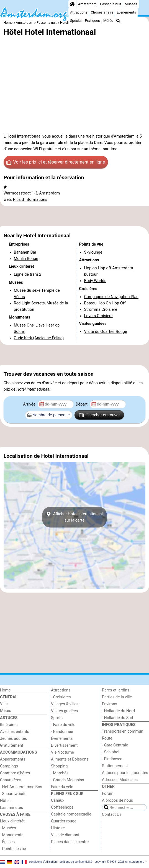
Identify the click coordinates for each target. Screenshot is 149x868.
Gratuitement (12, 745)
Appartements (13, 759)
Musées (131, 4)
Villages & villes (65, 704)
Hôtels (6, 801)
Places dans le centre (70, 842)
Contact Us (112, 815)
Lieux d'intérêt (12, 821)
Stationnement (115, 766)
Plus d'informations (30, 200)
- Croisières (61, 697)
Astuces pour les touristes (125, 773)
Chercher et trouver (99, 415)
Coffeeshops (62, 807)
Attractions (79, 12)
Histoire (58, 828)
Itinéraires (9, 725)
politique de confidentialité (76, 862)
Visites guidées (64, 711)
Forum (108, 794)
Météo (108, 21)
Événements (126, 12)
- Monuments (12, 835)
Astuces (9, 718)
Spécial (76, 21)
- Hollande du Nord (118, 711)
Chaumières (11, 780)
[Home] (72, 4)
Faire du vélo (62, 787)
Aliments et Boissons (70, 759)
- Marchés (60, 773)
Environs (110, 704)
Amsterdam (87, 4)
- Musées (8, 828)
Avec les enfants (15, 732)
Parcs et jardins (116, 690)
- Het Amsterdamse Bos (21, 787)
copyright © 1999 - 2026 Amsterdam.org (120, 862)
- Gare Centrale (115, 745)
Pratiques (93, 21)
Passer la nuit (111, 4)
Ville (4, 704)
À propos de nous (117, 800)
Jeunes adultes (13, 739)
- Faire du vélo (63, 725)
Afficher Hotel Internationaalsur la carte (74, 517)
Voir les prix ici (56, 162)
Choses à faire (102, 12)
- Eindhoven (112, 759)
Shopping (59, 766)
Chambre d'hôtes (15, 773)
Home (5, 690)
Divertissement (64, 745)
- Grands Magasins (67, 780)
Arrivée (30, 404)
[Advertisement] (74, 216)
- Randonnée (62, 732)
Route (107, 738)
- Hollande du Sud (117, 718)
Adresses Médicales (120, 780)
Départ (82, 404)
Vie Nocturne (62, 752)
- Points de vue (13, 849)
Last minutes (11, 808)
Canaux (58, 800)
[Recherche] (118, 21)
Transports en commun (123, 731)
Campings (9, 766)
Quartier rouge (64, 821)
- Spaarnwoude (13, 794)
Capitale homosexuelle (71, 814)
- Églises (7, 842)
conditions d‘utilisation (43, 862)
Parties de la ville (117, 697)
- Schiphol (111, 752)
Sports (57, 718)
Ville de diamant (65, 835)
